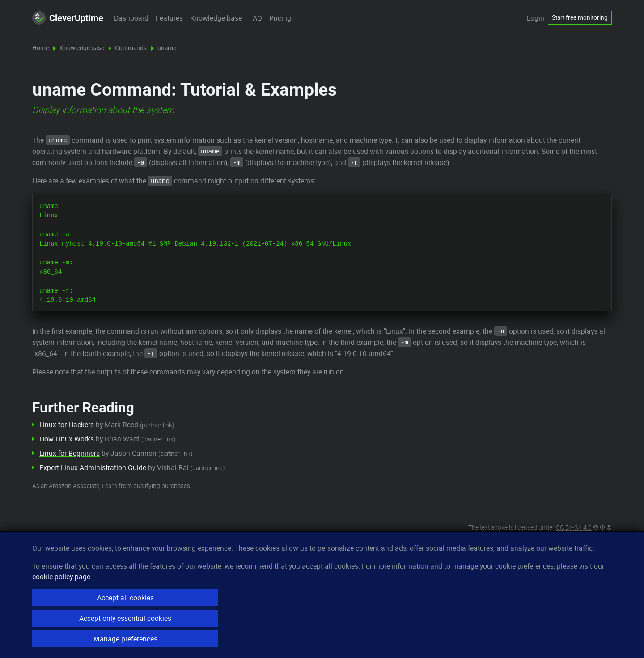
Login (536, 18)
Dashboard (131, 18)
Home (40, 48)
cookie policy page (61, 577)
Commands (131, 48)
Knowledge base (216, 18)
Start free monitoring (580, 17)
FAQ (256, 18)
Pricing (280, 18)
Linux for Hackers (67, 425)
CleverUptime (68, 18)
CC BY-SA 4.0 (574, 527)
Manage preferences (125, 639)
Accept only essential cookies (125, 618)
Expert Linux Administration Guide (93, 467)
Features (169, 18)
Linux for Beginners (70, 453)
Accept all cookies (125, 598)
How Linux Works (67, 439)
